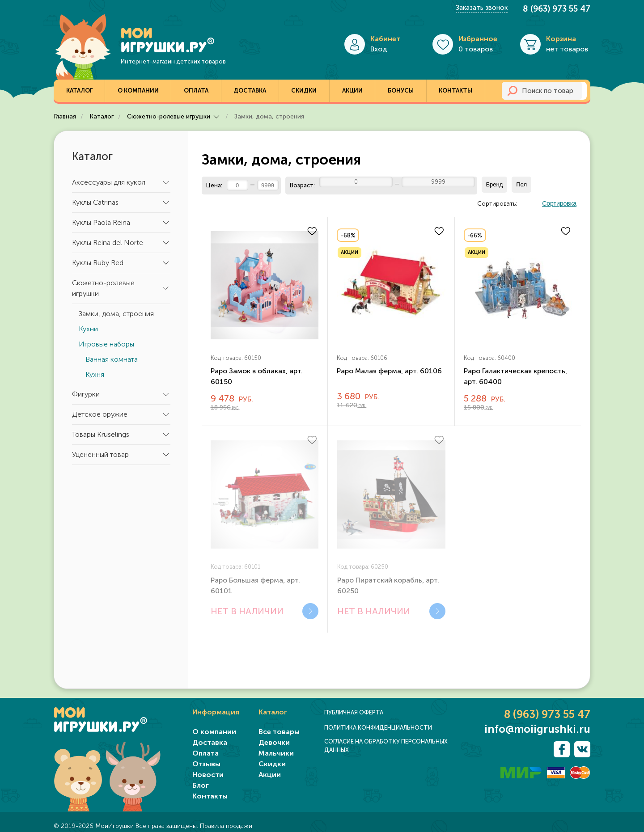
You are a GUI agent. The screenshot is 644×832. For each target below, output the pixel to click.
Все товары (279, 732)
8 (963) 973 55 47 (557, 9)
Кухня (95, 374)
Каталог (79, 91)
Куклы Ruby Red (121, 263)
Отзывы (206, 764)
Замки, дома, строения (116, 314)
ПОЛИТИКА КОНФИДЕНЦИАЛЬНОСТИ (378, 728)
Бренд (495, 184)
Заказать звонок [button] (482, 8)
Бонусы (401, 91)
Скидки (304, 91)
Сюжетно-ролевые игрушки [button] (175, 116)
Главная (66, 116)
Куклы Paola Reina (121, 223)
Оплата (196, 91)
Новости (208, 775)
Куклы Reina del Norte (121, 243)
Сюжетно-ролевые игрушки (121, 288)
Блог (201, 785)
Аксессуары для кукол (121, 182)
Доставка (250, 91)
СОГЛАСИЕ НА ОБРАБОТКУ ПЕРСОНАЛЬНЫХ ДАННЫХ (386, 746)
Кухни (88, 329)
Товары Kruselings (121, 435)
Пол (521, 184)
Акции (352, 91)
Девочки (274, 742)
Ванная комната (112, 359)
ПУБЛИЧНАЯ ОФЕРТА (354, 712)
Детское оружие (121, 414)
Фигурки (121, 394)
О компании (138, 91)
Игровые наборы (106, 344)
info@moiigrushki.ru (537, 729)
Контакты (455, 91)
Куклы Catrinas (121, 203)
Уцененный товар (121, 455)
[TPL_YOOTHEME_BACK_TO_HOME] (134, 40)
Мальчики (276, 753)
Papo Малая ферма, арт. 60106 (389, 371)
